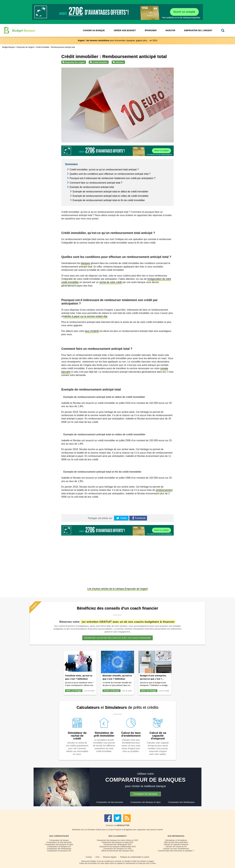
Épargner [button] (151, 30)
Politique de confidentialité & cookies (135, 857)
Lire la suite (89, 691)
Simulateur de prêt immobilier (104, 734)
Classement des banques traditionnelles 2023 (118, 847)
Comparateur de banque (59, 840)
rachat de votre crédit (110, 282)
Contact (89, 857)
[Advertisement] (117, 562)
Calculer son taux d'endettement (176, 849)
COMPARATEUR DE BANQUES (146, 780)
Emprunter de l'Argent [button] (198, 30)
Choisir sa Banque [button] (94, 30)
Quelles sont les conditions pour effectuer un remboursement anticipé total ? (110, 174)
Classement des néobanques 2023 (117, 844)
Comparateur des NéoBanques (181, 802)
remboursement (164, 490)
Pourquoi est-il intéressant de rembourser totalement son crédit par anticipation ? (112, 178)
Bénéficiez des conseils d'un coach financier (117, 608)
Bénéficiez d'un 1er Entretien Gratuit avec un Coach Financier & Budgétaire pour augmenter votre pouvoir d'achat (117, 830)
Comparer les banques (146, 794)
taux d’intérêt (92, 331)
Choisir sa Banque (111, 691)
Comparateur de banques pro (59, 847)
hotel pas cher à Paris (147, 863)
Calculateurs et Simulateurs (176, 840)
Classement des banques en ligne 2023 (118, 842)
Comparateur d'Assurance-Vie (59, 851)
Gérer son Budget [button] (125, 30)
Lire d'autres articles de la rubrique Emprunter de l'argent (118, 589)
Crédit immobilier (99, 62)
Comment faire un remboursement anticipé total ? (96, 183)
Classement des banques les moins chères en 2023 (117, 840)
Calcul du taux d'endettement (131, 734)
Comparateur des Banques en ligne (145, 802)
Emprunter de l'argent (74, 62)
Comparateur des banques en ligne (59, 844)
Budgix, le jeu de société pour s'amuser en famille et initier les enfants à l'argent (122, 861)
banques (86, 263)
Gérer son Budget (74, 691)
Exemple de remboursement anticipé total (92, 187)
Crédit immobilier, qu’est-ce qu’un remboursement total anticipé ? (104, 170)
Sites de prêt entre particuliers (176, 842)
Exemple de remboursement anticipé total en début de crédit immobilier (110, 192)
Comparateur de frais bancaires (110, 802)
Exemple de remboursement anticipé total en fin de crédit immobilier (109, 200)
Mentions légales (110, 857)
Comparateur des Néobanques (59, 849)
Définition (118, 62)
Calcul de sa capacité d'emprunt (158, 736)
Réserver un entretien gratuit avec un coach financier (117, 638)
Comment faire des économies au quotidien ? (176, 851)
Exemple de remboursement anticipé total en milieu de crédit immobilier (111, 196)
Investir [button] (170, 30)
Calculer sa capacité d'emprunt (176, 844)
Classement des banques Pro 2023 (117, 849)
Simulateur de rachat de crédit (77, 736)
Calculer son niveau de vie (176, 847)
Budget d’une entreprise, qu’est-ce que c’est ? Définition (153, 679)
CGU (97, 857)
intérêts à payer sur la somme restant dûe (85, 316)
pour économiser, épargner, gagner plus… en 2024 (117, 40)
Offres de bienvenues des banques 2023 (117, 851)
